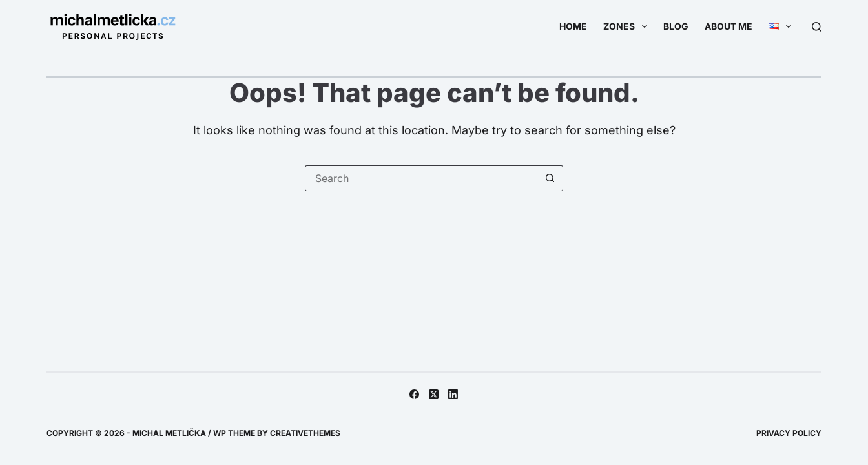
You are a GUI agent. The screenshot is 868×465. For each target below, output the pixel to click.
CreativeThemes (305, 433)
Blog (676, 26)
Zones (628, 26)
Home (573, 26)
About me (728, 26)
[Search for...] (421, 178)
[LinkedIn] (453, 394)
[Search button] (550, 178)
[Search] (817, 27)
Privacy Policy (789, 433)
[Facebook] (414, 394)
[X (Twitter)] (434, 394)
